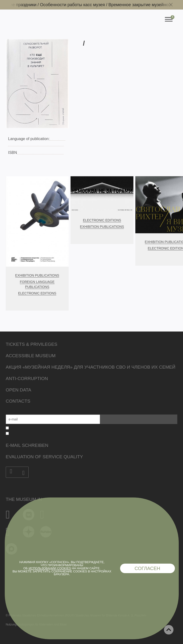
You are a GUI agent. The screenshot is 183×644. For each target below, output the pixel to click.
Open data (18, 390)
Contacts (18, 401)
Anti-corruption (27, 378)
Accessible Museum (31, 356)
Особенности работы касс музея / (77, 5)
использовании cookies (50, 568)
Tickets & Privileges (31, 344)
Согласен (147, 568)
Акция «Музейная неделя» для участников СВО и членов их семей (91, 367)
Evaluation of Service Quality (44, 457)
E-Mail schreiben (27, 445)
